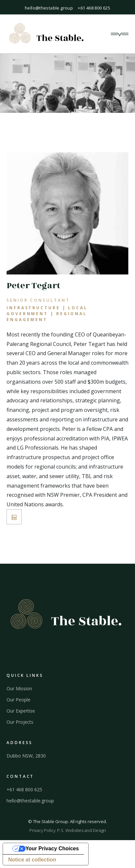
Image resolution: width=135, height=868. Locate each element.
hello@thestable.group (49, 8)
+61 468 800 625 (94, 8)
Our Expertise (21, 711)
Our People (18, 700)
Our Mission (19, 689)
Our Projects (20, 722)
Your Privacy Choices (52, 848)
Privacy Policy (42, 830)
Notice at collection (32, 860)
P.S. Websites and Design (82, 830)
